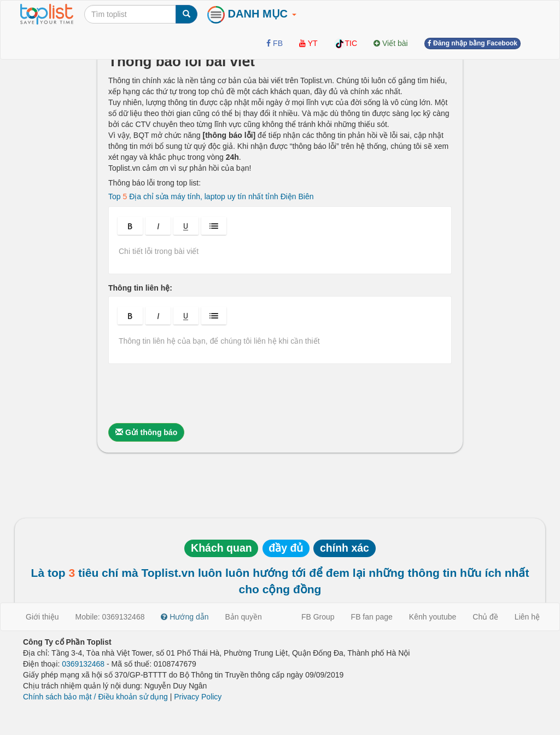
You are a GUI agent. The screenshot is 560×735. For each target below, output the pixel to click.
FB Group (318, 617)
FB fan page (372, 617)
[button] (130, 226)
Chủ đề (485, 617)
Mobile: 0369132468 (110, 617)
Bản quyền (244, 617)
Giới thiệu (42, 617)
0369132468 (83, 664)
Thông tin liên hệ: (140, 288)
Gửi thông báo (146, 432)
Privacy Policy (198, 697)
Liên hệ (527, 617)
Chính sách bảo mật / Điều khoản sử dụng (95, 697)
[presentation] (191, 393)
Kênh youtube (433, 617)
